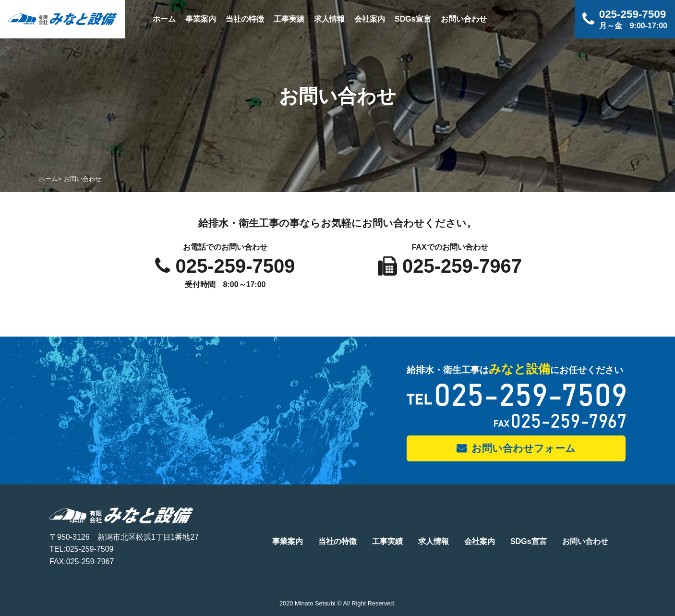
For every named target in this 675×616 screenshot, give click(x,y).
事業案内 (201, 19)
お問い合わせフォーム (524, 448)
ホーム (164, 19)
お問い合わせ (464, 19)
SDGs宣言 (413, 19)
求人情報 (329, 19)
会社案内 (370, 19)
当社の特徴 (245, 19)
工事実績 (289, 19)
